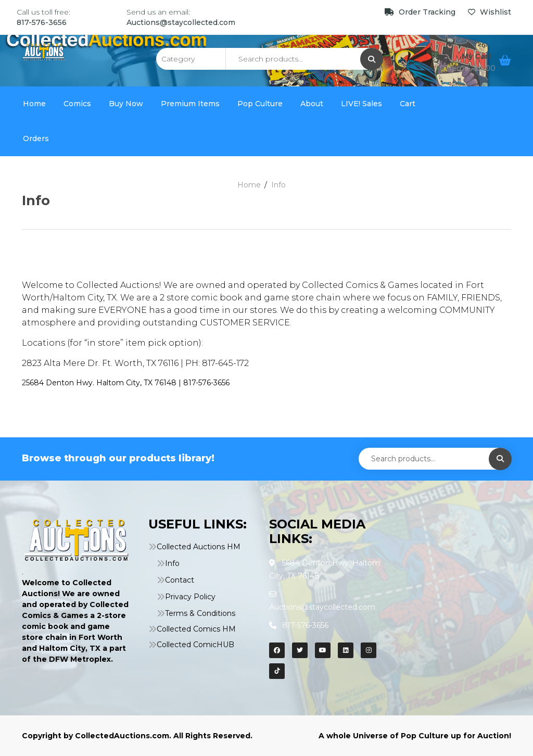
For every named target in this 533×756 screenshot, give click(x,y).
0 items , (468, 68)
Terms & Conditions (200, 613)
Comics (77, 104)
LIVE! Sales (361, 104)
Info (172, 563)
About (312, 104)
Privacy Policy (190, 597)
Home (34, 104)
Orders (36, 138)
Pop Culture (260, 104)
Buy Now (126, 104)
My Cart (478, 56)
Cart (408, 104)
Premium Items (190, 104)
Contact (180, 580)
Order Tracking (421, 12)
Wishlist (490, 12)
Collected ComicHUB (195, 645)
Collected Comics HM (196, 629)
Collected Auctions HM (199, 547)
